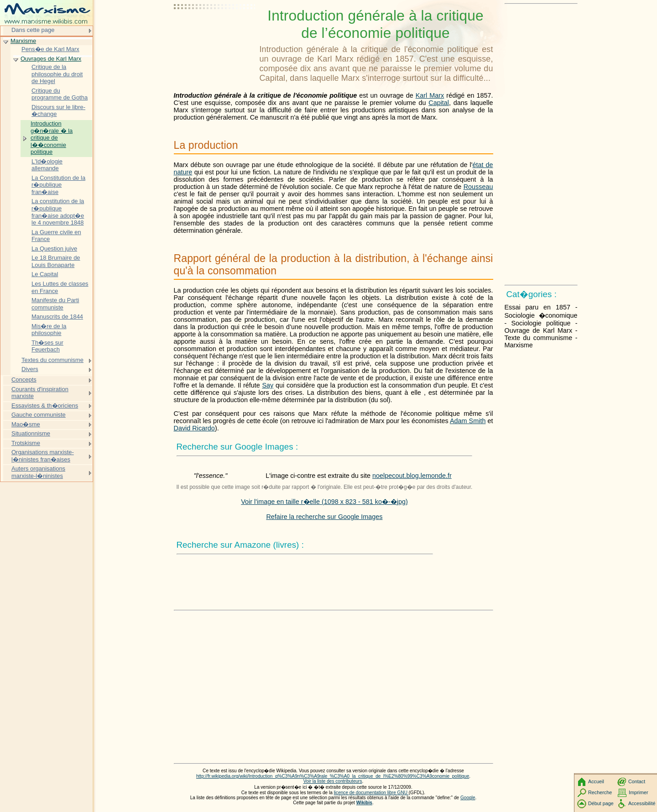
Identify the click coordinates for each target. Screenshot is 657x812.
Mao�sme (26, 424)
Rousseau (478, 187)
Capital (439, 103)
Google (468, 798)
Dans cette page (33, 30)
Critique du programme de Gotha (60, 94)
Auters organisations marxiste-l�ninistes (38, 472)
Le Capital (45, 274)
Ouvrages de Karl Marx (51, 59)
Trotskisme (26, 443)
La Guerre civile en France (56, 236)
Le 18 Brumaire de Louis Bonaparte (56, 261)
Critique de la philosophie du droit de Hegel (57, 74)
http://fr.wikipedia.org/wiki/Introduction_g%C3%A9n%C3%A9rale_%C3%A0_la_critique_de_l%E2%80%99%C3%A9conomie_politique (333, 776)
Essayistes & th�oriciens (45, 406)
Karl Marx (430, 95)
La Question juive (54, 249)
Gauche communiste (39, 415)
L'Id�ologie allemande (47, 165)
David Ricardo (194, 428)
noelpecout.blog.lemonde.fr (412, 476)
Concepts (24, 380)
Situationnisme (31, 433)
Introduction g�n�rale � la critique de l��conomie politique (52, 138)
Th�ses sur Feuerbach (47, 346)
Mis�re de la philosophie (49, 330)
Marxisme (23, 41)
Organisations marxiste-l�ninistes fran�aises (43, 456)
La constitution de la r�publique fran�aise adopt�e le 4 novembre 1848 (58, 212)
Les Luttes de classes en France (60, 287)
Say (268, 385)
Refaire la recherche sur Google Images (324, 517)
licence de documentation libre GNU (371, 793)
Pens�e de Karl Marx (50, 49)
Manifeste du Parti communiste (55, 304)
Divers (30, 369)
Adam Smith (468, 421)
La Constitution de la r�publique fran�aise (58, 185)
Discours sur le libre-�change (58, 111)
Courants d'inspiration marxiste (40, 393)
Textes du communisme (52, 360)
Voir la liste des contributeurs (333, 781)
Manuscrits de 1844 (57, 317)
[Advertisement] (215, 30)
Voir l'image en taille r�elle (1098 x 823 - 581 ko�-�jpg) (324, 502)
